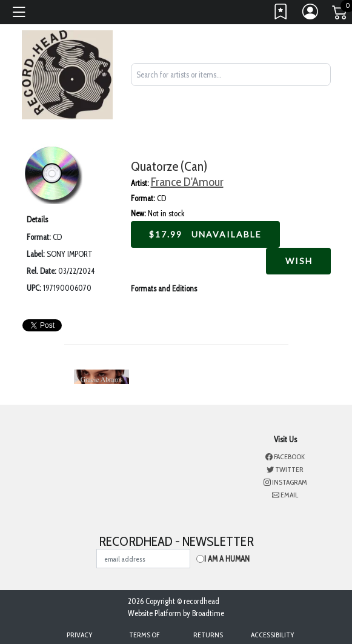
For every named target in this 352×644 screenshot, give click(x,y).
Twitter (285, 469)
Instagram (285, 482)
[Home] (67, 74)
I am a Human (227, 559)
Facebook (285, 456)
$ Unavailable (205, 234)
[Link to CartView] (340, 12)
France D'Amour (187, 182)
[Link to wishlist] (281, 15)
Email (285, 495)
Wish (298, 261)
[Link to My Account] (311, 15)
